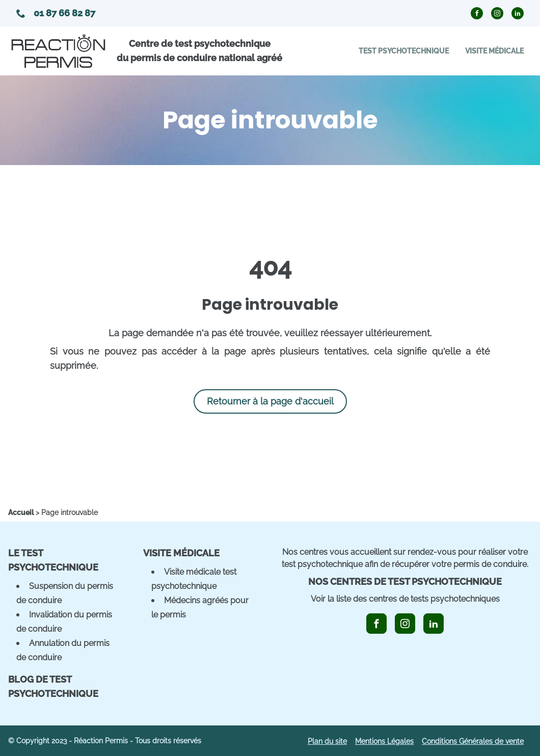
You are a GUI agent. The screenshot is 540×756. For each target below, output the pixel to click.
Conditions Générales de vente (473, 741)
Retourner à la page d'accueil (270, 401)
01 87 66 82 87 (56, 13)
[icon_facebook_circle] (477, 13)
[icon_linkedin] (434, 624)
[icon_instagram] (405, 624)
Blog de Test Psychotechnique (53, 686)
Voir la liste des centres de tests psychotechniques (405, 599)
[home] (21, 512)
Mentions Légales (384, 741)
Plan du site (327, 741)
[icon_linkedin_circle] (518, 13)
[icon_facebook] (376, 624)
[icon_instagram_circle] (497, 13)
